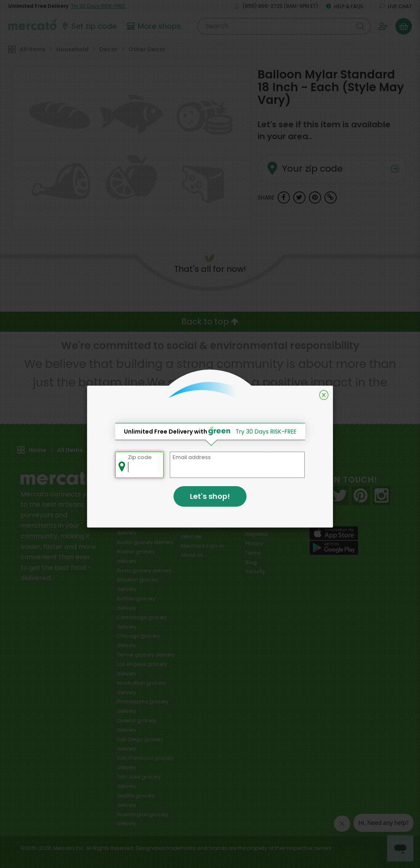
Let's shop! (210, 496)
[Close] (324, 395)
